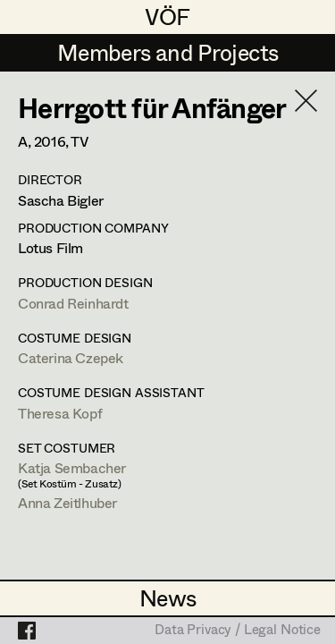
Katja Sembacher (72, 467)
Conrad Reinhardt (73, 303)
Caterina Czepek (71, 357)
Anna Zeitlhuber (67, 502)
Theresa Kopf (60, 413)
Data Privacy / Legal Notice (238, 631)
